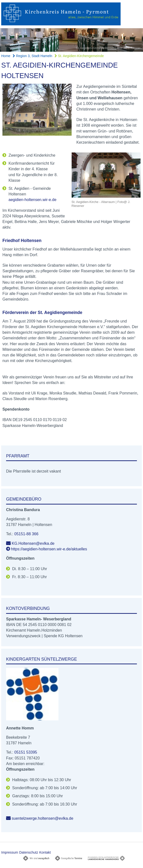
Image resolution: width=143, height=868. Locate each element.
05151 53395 (26, 752)
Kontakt (45, 852)
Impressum (10, 852)
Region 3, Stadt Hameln (33, 56)
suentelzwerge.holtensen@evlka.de (43, 818)
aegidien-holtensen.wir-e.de (33, 200)
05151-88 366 (26, 534)
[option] (71, 40)
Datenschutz (29, 852)
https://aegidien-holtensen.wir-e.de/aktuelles (49, 549)
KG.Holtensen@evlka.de (33, 543)
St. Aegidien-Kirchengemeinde (79, 56)
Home (6, 56)
